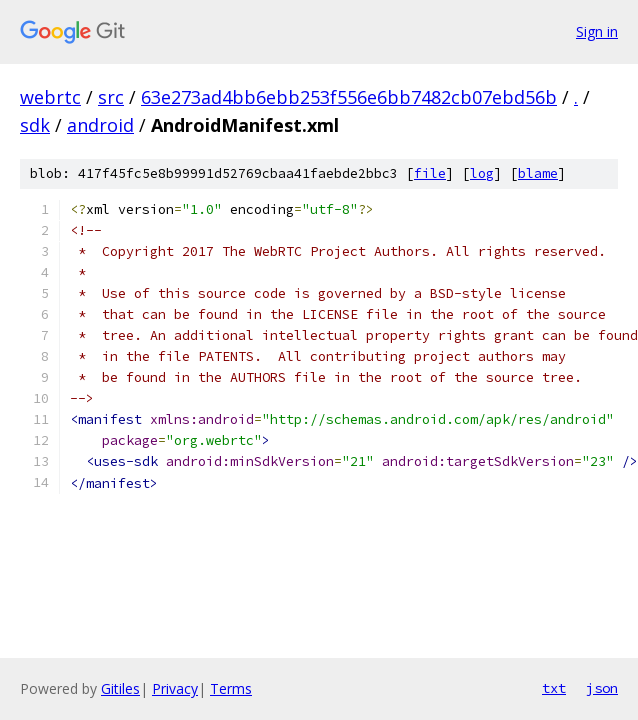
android (100, 125)
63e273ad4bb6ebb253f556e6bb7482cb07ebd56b (349, 97)
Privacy (175, 688)
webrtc (50, 97)
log (482, 173)
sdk (35, 125)
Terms (231, 688)
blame (538, 173)
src (111, 97)
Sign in (597, 31)
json (602, 688)
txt (554, 688)
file (430, 173)
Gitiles (120, 688)
